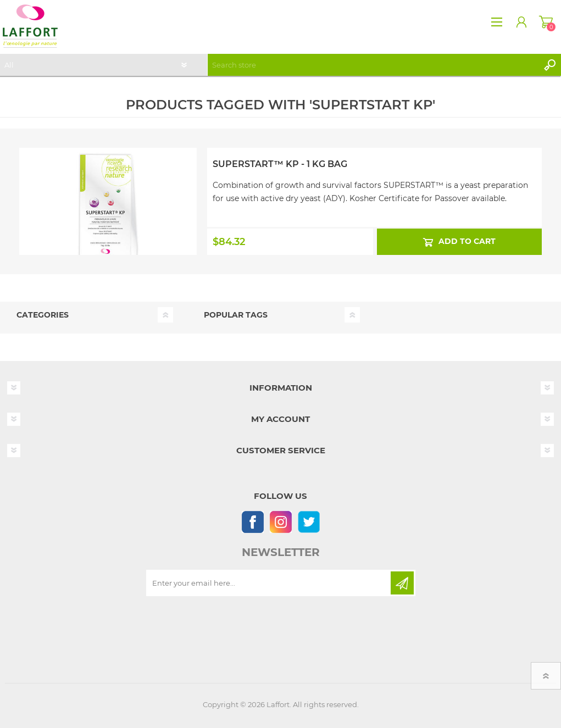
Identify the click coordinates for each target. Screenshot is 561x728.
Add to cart (467, 241)
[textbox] (373, 65)
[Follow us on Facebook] (252, 522)
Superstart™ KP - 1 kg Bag (280, 164)
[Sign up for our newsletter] (269, 583)
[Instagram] (280, 522)
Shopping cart (546, 22)
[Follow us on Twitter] (309, 522)
